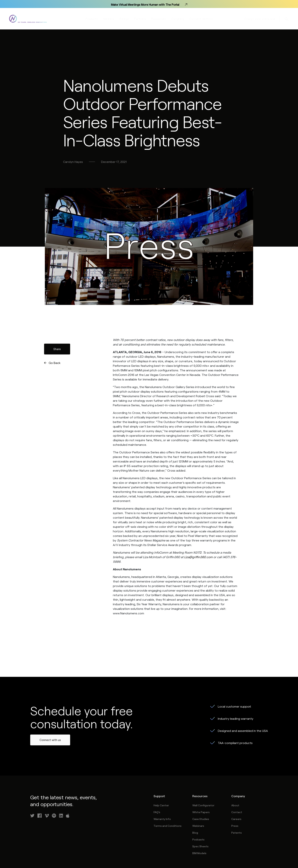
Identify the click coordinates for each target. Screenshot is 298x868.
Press (235, 798)
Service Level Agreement (262, 851)
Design (124, 19)
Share (57, 322)
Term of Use (200, 851)
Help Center (161, 778)
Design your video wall (260, 19)
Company (178, 19)
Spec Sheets (200, 819)
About (235, 778)
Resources (159, 19)
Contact (237, 785)
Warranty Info (162, 792)
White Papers (201, 785)
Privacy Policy (227, 851)
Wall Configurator (203, 778)
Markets (109, 19)
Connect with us (50, 713)
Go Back (55, 335)
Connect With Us (201, 19)
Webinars (198, 798)
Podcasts (198, 812)
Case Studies (201, 792)
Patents (237, 805)
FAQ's (157, 785)
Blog (195, 805)
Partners (140, 19)
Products (92, 19)
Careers (236, 792)
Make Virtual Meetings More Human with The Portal (149, 4)
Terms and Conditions (168, 798)
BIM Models (199, 826)
